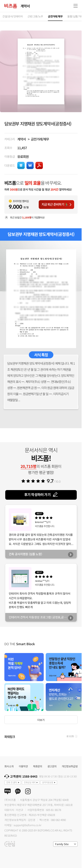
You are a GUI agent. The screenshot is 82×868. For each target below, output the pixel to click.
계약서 (22, 139)
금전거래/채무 (40, 139)
